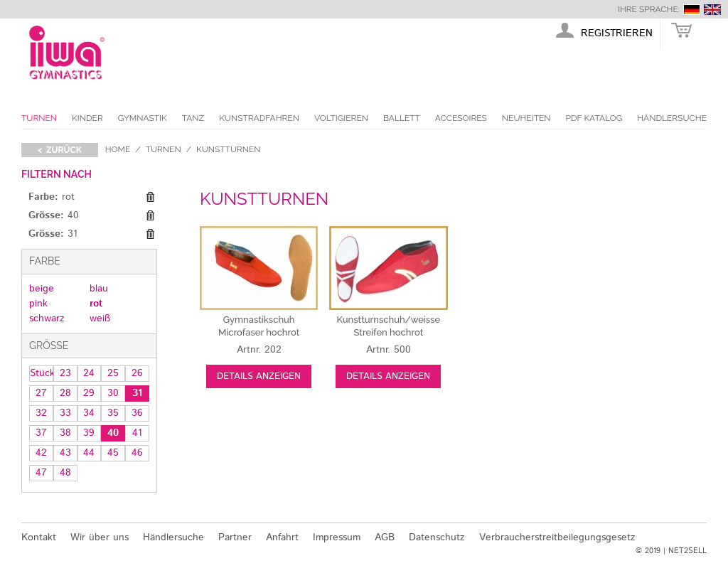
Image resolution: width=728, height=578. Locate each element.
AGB (385, 537)
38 (65, 433)
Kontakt (39, 537)
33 (65, 413)
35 (113, 413)
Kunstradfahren (259, 118)
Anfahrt (282, 537)
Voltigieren (341, 118)
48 (65, 473)
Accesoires (461, 118)
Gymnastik (143, 118)
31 (137, 393)
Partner (235, 537)
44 (89, 453)
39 (89, 433)
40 (113, 433)
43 (65, 453)
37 (41, 433)
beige (42, 289)
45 (113, 453)
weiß (100, 319)
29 (89, 393)
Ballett (402, 118)
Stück (42, 373)
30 (113, 393)
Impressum (337, 537)
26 (137, 373)
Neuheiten (526, 118)
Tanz (193, 118)
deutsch (692, 10)
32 (41, 413)
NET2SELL (687, 551)
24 (89, 373)
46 (137, 453)
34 (89, 413)
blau (99, 289)
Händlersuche (672, 118)
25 (113, 373)
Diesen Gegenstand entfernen (150, 198)
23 (65, 373)
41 (137, 433)
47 (41, 473)
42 (41, 453)
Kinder (87, 118)
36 (137, 413)
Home (118, 149)
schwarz (47, 319)
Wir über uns (100, 537)
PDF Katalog (594, 118)
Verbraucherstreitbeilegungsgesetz (557, 537)
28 (65, 393)
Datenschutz (437, 537)
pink (38, 304)
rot (96, 304)
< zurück (60, 150)
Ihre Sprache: (649, 9)
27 (41, 393)
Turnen (39, 118)
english (712, 10)
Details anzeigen (259, 376)
